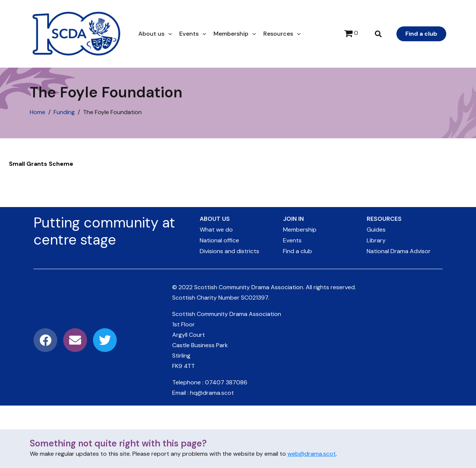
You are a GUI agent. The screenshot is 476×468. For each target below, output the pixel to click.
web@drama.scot (312, 454)
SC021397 (255, 298)
